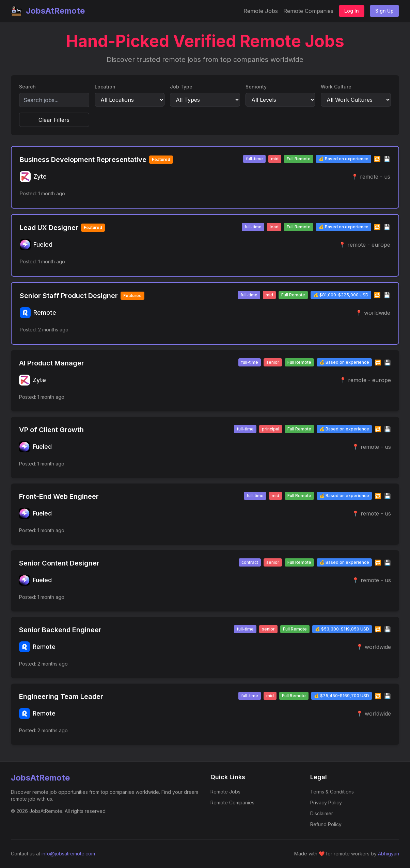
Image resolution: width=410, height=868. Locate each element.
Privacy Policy (326, 803)
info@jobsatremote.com (68, 854)
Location (105, 87)
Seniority (256, 87)
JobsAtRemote (48, 11)
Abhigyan (389, 854)
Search (27, 87)
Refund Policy (326, 824)
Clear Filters (54, 120)
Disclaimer (322, 813)
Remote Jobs (261, 11)
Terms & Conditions (332, 792)
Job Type (181, 87)
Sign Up (384, 11)
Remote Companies (308, 11)
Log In (352, 11)
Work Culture (336, 87)
